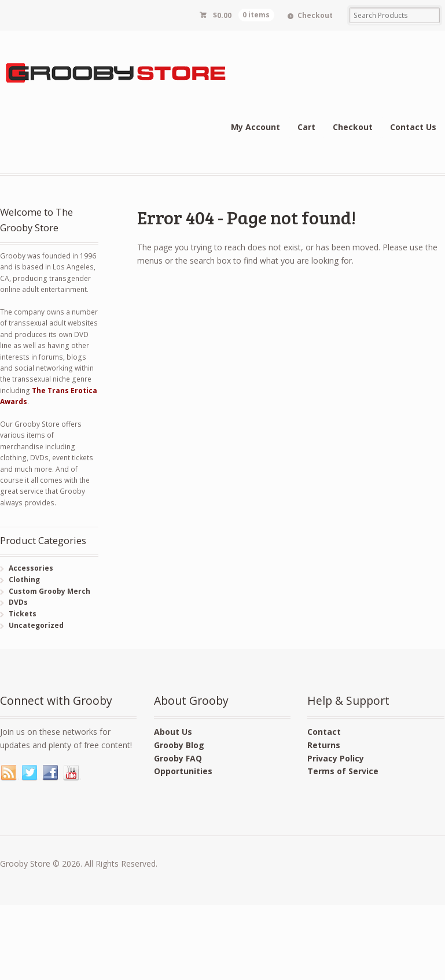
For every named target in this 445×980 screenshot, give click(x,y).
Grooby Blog (179, 745)
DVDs (18, 602)
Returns (324, 745)
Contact (324, 732)
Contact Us (413, 127)
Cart (306, 127)
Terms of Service (343, 771)
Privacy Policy (336, 758)
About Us (173, 732)
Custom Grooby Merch (49, 591)
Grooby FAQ (178, 758)
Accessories (31, 568)
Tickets (23, 614)
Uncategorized (36, 625)
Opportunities (183, 771)
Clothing (24, 580)
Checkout (315, 15)
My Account (255, 127)
